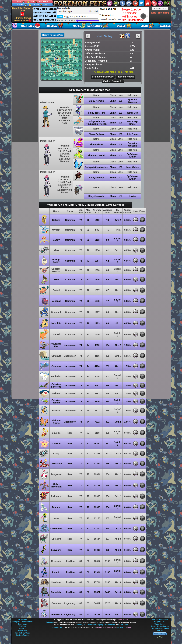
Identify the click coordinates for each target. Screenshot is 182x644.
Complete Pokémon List (22, 622)
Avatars (22, 628)
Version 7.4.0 (160, 9)
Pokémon (50, 622)
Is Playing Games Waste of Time (22, 19)
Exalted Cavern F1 (113, 81)
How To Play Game (22, 633)
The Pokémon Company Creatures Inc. (99, 625)
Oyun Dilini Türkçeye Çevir (22, 11)
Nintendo (79, 625)
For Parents (22, 619)
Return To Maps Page (53, 35)
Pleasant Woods (125, 77)
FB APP (120, 627)
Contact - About (122, 620)
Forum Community (160, 619)
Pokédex (22, 626)
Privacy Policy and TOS (106, 627)
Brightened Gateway (103, 77)
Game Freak (123, 625)
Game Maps (22, 624)
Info (46, 5)
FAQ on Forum (22, 635)
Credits (128, 627)
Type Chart (23, 631)
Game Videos (160, 624)
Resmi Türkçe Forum (160, 626)
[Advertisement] (91, 14)
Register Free (160, 622)
